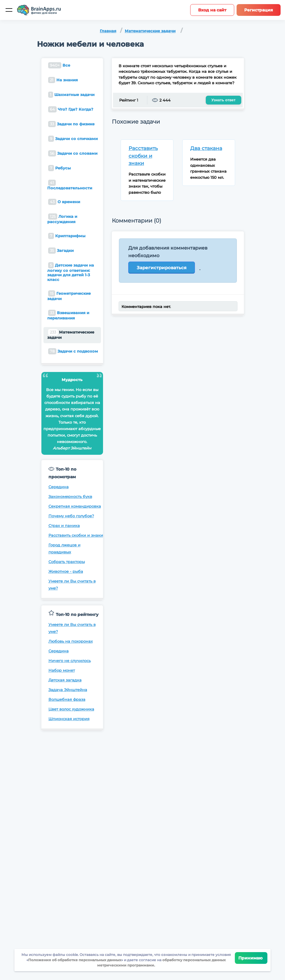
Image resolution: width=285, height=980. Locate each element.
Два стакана (206, 148)
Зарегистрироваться (162, 268)
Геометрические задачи (69, 296)
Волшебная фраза (67, 699)
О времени (64, 202)
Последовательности (70, 185)
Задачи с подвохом (73, 351)
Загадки (61, 251)
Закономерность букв (70, 496)
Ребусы (59, 168)
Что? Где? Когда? (71, 109)
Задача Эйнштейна (68, 690)
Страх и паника (64, 526)
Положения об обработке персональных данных (75, 960)
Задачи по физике (71, 124)
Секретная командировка (75, 506)
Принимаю (251, 958)
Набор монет (62, 670)
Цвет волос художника (71, 709)
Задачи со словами (73, 153)
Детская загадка (65, 680)
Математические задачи (150, 31)
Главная (108, 31)
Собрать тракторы (67, 562)
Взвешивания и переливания (68, 315)
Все (59, 65)
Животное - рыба (66, 571)
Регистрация (259, 10)
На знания (63, 80)
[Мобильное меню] (9, 10)
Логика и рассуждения (62, 219)
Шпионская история (69, 719)
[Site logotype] (39, 10)
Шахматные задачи (71, 95)
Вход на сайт (212, 10)
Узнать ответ (223, 100)
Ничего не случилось (70, 661)
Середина (59, 487)
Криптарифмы (67, 236)
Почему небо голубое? (71, 516)
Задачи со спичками (73, 139)
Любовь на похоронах (71, 641)
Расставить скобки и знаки (76, 535)
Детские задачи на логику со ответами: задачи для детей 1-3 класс (71, 272)
